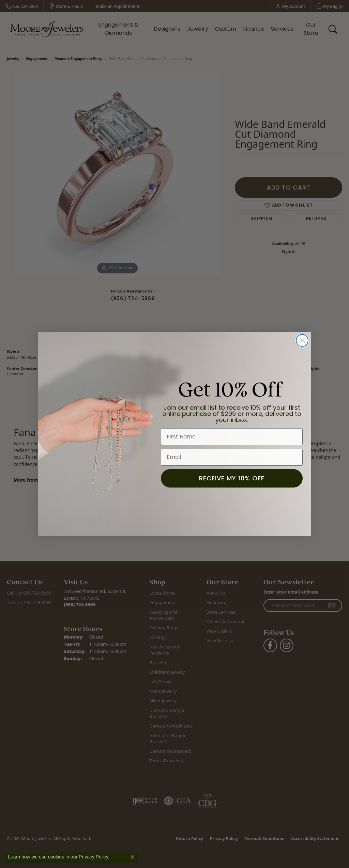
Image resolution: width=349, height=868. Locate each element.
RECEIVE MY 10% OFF (232, 478)
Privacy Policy (93, 857)
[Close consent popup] (133, 857)
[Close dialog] (302, 340)
